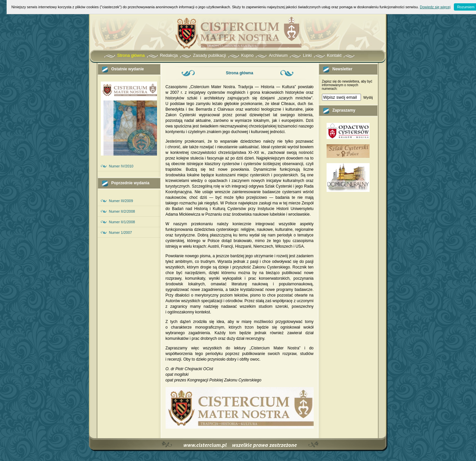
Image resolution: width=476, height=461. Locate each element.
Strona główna (131, 55)
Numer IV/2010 (121, 166)
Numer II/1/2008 (122, 222)
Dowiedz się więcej (435, 7)
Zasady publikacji (210, 55)
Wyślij (368, 97)
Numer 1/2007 (121, 232)
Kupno (248, 55)
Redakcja (169, 55)
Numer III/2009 (121, 201)
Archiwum (278, 55)
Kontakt (334, 55)
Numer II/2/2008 (122, 211)
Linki (307, 55)
